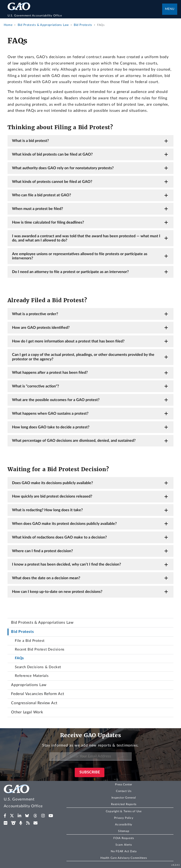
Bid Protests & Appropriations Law (42, 623)
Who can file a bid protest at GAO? (41, 195)
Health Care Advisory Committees (124, 858)
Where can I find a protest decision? (42, 551)
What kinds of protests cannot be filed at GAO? (52, 182)
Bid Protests (22, 632)
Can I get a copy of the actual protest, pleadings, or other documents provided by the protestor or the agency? (83, 357)
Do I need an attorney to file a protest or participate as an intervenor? (70, 272)
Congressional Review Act (34, 703)
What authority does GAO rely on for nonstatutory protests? (63, 168)
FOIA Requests (124, 838)
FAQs (19, 658)
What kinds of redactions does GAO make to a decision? (59, 537)
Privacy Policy (124, 818)
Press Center (124, 784)
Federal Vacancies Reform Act (38, 694)
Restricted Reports (124, 804)
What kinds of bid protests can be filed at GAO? (52, 154)
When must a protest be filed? (37, 209)
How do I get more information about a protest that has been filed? (68, 341)
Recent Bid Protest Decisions (40, 649)
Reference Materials (32, 676)
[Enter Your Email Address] (90, 756)
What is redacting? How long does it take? (47, 510)
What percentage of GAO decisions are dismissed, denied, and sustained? (74, 441)
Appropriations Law (29, 685)
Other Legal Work (27, 712)
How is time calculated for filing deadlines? (48, 222)
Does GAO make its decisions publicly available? (52, 483)
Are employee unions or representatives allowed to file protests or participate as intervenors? (80, 256)
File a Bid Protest (30, 641)
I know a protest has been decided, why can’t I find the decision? (66, 564)
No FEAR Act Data (124, 851)
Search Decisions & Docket (38, 667)
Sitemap (124, 831)
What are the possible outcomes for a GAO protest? (56, 400)
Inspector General (124, 798)
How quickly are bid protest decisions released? (52, 496)
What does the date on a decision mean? (46, 578)
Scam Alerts (124, 845)
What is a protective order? (35, 314)
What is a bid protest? (30, 141)
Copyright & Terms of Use (124, 811)
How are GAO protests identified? (41, 328)
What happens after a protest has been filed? (50, 373)
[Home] (85, 16)
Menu (170, 9)
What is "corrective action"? (35, 386)
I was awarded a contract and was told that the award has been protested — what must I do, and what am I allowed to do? (86, 238)
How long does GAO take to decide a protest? (51, 427)
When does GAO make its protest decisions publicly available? (64, 524)
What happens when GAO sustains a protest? (50, 414)
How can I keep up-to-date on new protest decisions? (57, 592)
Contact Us (124, 791)
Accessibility (124, 824)
